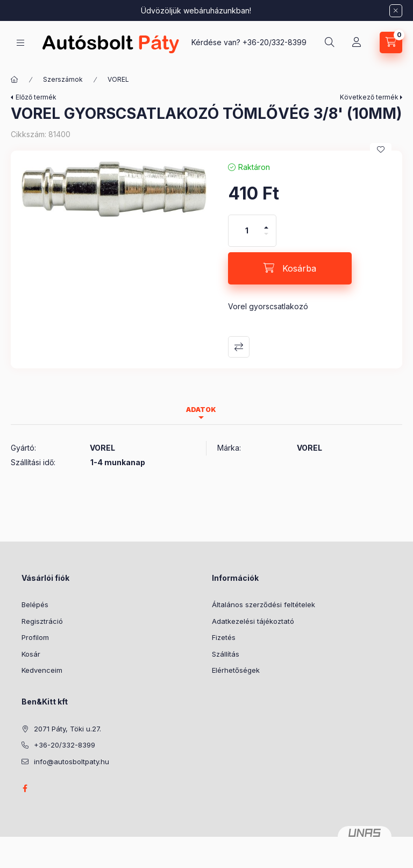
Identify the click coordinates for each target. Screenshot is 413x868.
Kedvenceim (42, 670)
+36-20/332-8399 (275, 42)
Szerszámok (63, 79)
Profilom (35, 637)
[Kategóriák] (20, 43)
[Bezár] (396, 11)
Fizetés (224, 637)
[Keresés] (330, 42)
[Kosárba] (290, 268)
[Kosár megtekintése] (391, 42)
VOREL (118, 79)
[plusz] (266, 223)
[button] (114, 189)
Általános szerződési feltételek (264, 604)
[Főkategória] (15, 80)
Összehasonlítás (239, 347)
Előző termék (36, 97)
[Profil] (357, 42)
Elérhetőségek (236, 670)
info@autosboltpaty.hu (72, 762)
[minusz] (266, 239)
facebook (25, 788)
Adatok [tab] (201, 410)
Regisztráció (42, 621)
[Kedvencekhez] (381, 150)
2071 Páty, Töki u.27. (67, 729)
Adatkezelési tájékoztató (253, 621)
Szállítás (226, 654)
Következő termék (369, 97)
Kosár (31, 654)
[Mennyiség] (247, 231)
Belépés (35, 604)
